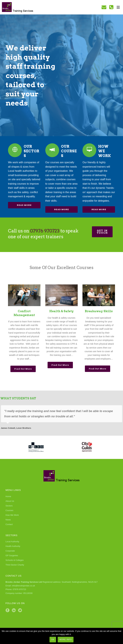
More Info (66, 640)
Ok (53, 640)
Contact (9, 524)
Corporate (10, 551)
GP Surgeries (12, 555)
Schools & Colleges (15, 560)
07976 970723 (45, 231)
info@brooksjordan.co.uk (23, 586)
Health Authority (13, 546)
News (8, 520)
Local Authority (12, 542)
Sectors (9, 506)
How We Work (12, 515)
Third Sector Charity (15, 565)
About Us (10, 501)
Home (8, 496)
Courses (9, 510)
